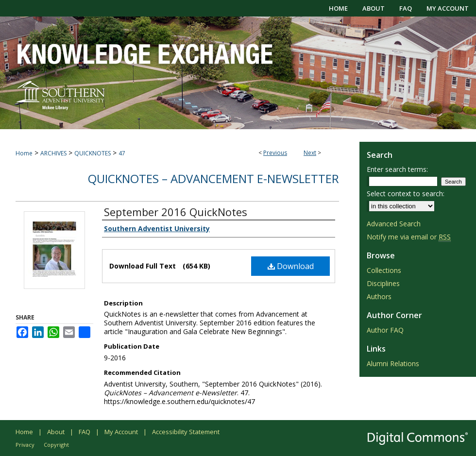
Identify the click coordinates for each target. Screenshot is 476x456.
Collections (384, 270)
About (56, 432)
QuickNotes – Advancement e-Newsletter (213, 178)
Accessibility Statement (186, 432)
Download (291, 266)
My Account (121, 432)
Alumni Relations (393, 363)
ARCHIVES (53, 153)
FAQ (85, 432)
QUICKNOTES (93, 153)
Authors (379, 296)
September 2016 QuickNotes (176, 212)
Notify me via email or (409, 237)
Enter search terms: (397, 169)
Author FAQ (385, 330)
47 (122, 153)
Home (24, 153)
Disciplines (383, 283)
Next (310, 153)
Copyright (56, 445)
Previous (275, 153)
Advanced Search (394, 224)
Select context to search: (406, 194)
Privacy (25, 445)
